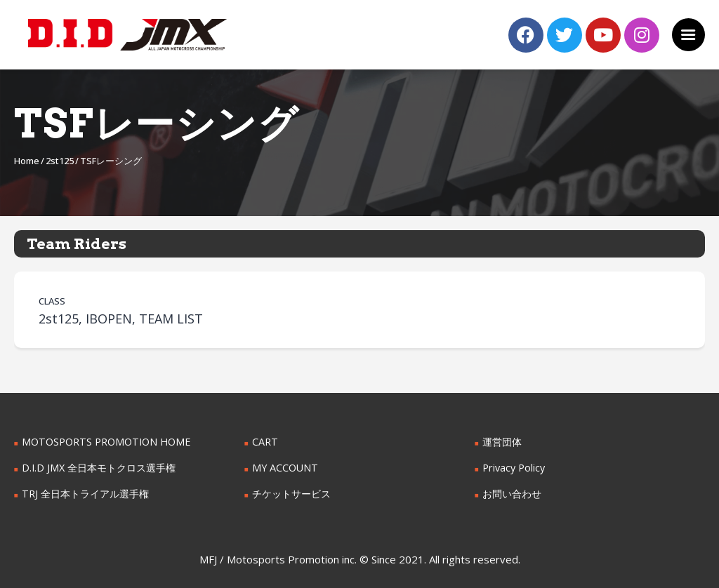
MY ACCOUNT (285, 468)
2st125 (60, 161)
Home (27, 161)
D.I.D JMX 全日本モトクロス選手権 (99, 468)
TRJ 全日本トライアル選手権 (85, 494)
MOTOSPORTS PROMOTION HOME (105, 442)
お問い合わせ (512, 494)
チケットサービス (291, 494)
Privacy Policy (513, 468)
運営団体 (502, 442)
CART (265, 442)
